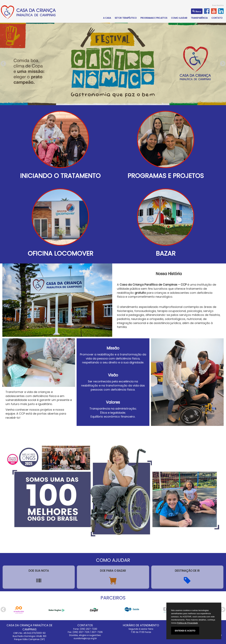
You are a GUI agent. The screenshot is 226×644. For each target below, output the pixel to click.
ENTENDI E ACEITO (185, 631)
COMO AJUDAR (179, 18)
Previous (3, 64)
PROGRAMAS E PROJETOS (154, 18)
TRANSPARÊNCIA (199, 18)
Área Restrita (218, 5)
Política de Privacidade (187, 623)
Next (223, 64)
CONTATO (217, 18)
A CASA (107, 18)
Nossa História (169, 274)
